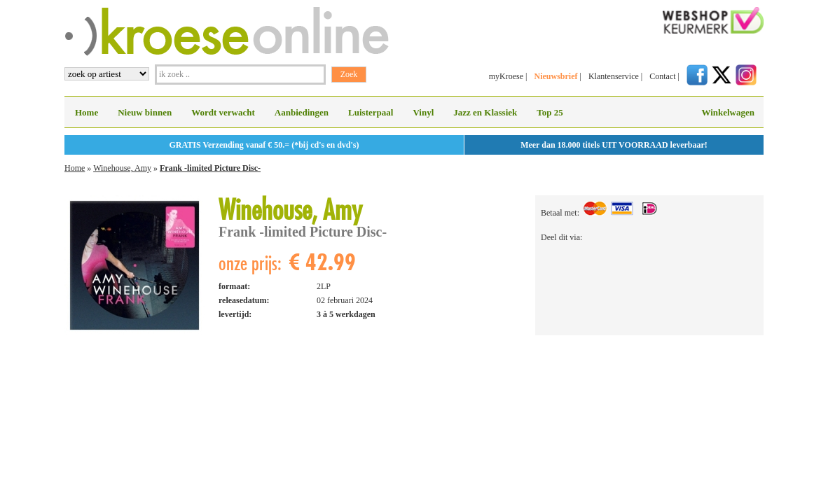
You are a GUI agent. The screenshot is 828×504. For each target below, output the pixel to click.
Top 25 (550, 112)
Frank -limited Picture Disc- (210, 168)
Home (87, 112)
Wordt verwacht (223, 112)
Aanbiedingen (302, 112)
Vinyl (423, 112)
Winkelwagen (728, 112)
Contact (662, 76)
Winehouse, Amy (122, 168)
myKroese (506, 76)
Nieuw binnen (145, 112)
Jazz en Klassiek (485, 112)
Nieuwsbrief (556, 76)
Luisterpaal (371, 112)
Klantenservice (614, 76)
